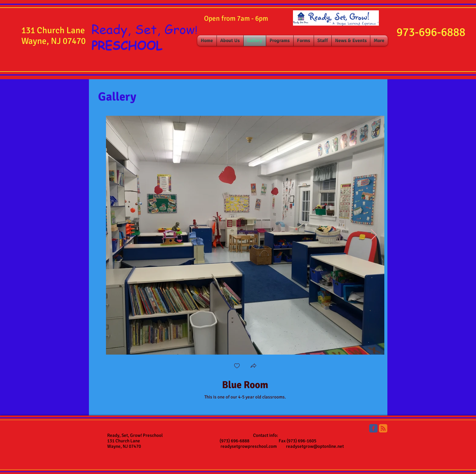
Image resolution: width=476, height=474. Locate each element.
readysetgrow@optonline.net (315, 446)
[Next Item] (374, 235)
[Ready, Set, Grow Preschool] (373, 428)
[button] (253, 366)
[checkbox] (237, 366)
